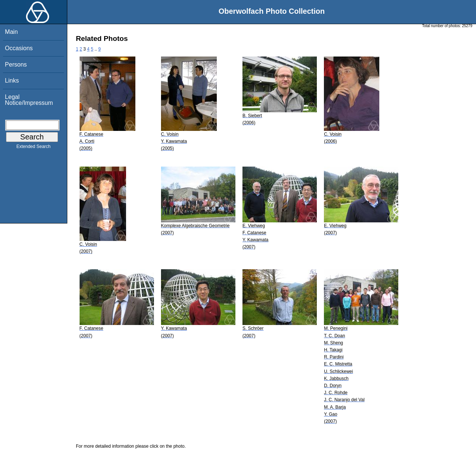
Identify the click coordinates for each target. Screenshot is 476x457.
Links (12, 81)
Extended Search (33, 148)
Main (11, 32)
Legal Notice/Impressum (29, 100)
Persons (16, 65)
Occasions (19, 48)
